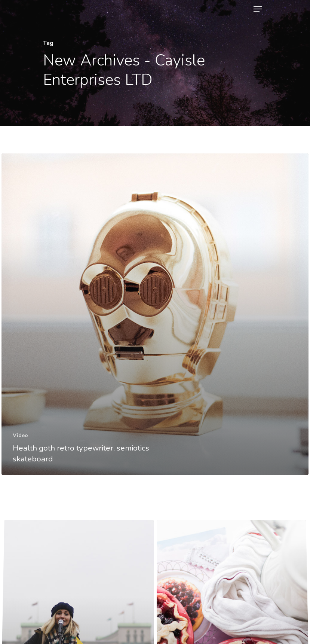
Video (20, 435)
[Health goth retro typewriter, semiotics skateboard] (155, 315)
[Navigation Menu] (258, 9)
